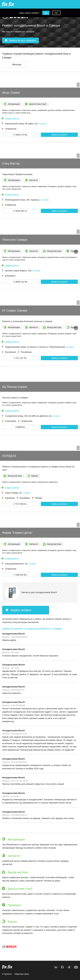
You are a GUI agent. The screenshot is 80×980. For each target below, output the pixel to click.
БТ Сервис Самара (15, 310)
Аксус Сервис (11, 93)
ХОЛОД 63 (9, 456)
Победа (38, 498)
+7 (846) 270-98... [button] (21, 135)
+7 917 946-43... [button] (21, 504)
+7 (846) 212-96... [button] (21, 282)
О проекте (7, 974)
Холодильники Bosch (13, 634)
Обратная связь (22, 974)
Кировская (10, 498)
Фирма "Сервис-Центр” (17, 533)
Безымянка (10, 276)
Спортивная (11, 421)
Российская (26, 352)
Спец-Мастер (11, 163)
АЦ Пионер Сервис (15, 387)
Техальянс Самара (15, 240)
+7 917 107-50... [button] (21, 358)
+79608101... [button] (21, 427)
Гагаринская (11, 129)
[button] (15, 65)
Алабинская (11, 205)
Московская (10, 352)
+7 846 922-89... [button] (21, 575)
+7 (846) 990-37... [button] (21, 211)
